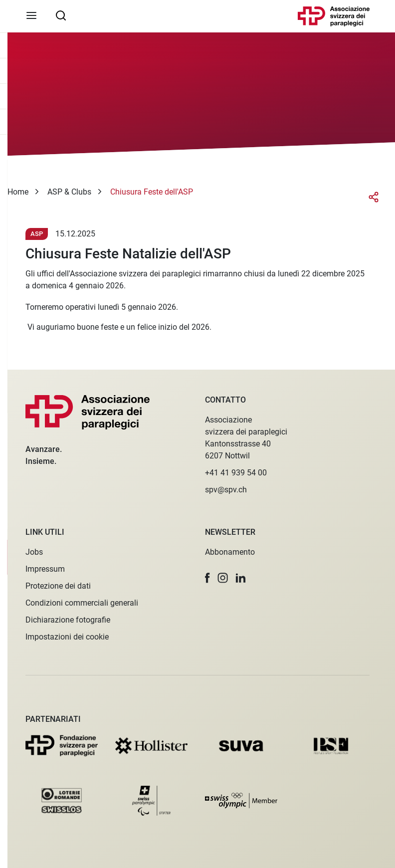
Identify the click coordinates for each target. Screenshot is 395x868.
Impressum (45, 569)
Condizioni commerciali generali (82, 603)
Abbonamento (230, 552)
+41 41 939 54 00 (236, 473)
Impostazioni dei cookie (67, 637)
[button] (207, 578)
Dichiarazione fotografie (68, 620)
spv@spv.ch (226, 490)
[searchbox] (61, 15)
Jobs (34, 552)
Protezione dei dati (58, 586)
